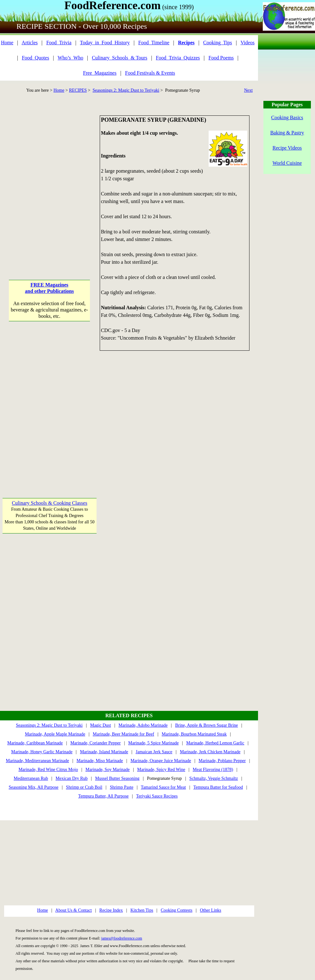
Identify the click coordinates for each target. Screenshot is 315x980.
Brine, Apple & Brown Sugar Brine (206, 725)
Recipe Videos (287, 148)
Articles (30, 43)
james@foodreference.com (122, 938)
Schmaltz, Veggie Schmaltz (214, 778)
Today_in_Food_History (105, 43)
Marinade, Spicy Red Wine (161, 770)
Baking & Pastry (287, 133)
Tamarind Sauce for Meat (163, 787)
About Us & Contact (74, 910)
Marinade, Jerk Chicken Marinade (210, 752)
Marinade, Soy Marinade (108, 770)
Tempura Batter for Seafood (218, 787)
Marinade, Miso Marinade (100, 761)
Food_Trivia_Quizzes (178, 58)
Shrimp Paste (122, 787)
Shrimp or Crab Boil (84, 787)
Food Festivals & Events (150, 73)
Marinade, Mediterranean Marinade (38, 761)
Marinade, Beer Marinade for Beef (123, 734)
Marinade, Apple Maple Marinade (55, 734)
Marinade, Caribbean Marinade (35, 743)
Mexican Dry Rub (72, 778)
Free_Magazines (100, 73)
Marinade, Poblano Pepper (222, 761)
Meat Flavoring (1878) (213, 770)
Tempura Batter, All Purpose (103, 796)
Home (7, 43)
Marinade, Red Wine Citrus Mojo (48, 770)
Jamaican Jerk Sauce (154, 752)
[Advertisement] (68, 184)
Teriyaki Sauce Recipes (157, 796)
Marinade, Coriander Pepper (95, 743)
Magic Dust (101, 725)
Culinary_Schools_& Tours (120, 58)
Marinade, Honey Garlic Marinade (42, 752)
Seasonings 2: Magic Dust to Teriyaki (126, 90)
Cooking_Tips (218, 43)
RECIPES (78, 90)
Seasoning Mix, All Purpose (33, 787)
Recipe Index (111, 910)
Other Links (210, 910)
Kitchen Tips (142, 910)
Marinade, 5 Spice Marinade (153, 743)
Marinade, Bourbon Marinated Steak (194, 734)
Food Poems (221, 58)
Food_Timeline (154, 43)
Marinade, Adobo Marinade (143, 725)
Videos (248, 43)
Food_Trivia (59, 43)
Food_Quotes (35, 58)
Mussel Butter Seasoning (117, 778)
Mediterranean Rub (31, 778)
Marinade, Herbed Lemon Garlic (215, 743)
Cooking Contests (177, 910)
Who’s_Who (70, 58)
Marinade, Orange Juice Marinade (161, 761)
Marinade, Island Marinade (104, 752)
